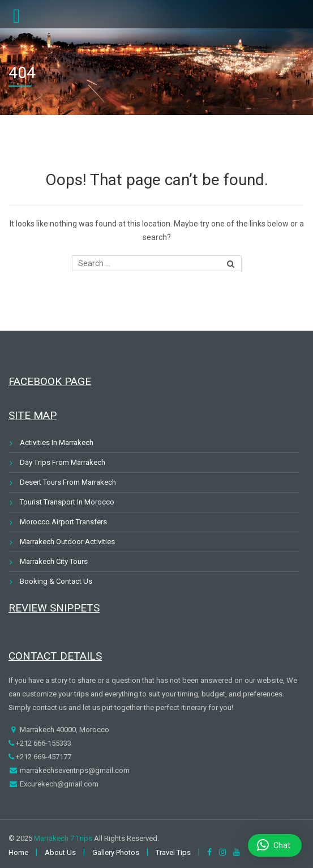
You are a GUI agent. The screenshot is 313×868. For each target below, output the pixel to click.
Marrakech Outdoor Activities (67, 542)
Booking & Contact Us (56, 581)
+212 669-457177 (43, 757)
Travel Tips (173, 852)
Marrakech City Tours (54, 561)
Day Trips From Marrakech (63, 462)
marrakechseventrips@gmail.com (74, 770)
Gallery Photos (116, 852)
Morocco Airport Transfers (63, 522)
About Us (60, 852)
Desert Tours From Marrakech (68, 482)
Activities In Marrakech (57, 442)
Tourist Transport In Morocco (67, 502)
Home (18, 852)
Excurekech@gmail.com (58, 784)
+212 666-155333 (43, 743)
